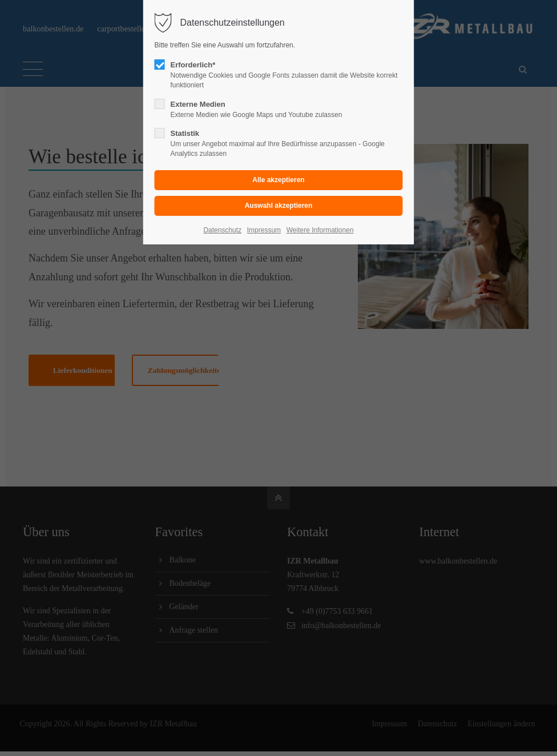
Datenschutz (222, 230)
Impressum (264, 230)
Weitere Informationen (320, 230)
